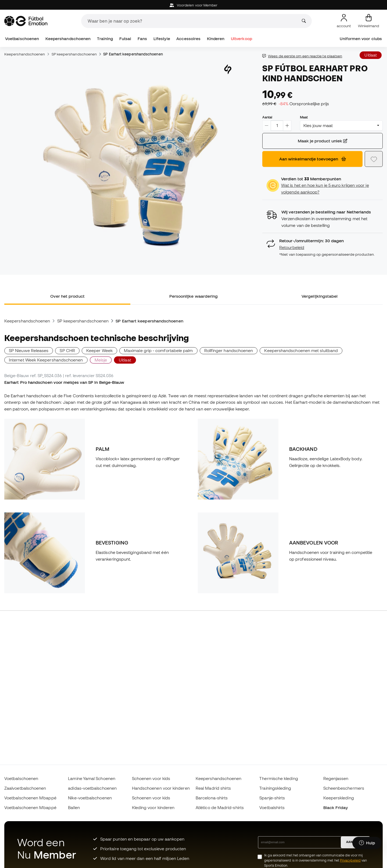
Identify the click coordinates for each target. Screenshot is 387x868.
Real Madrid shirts (213, 788)
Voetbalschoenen (22, 39)
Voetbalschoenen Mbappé (30, 798)
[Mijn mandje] (369, 21)
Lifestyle (162, 39)
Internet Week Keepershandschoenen (46, 360)
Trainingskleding (275, 788)
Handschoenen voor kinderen (161, 788)
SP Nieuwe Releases (29, 350)
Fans (142, 39)
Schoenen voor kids (151, 778)
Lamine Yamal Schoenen (92, 778)
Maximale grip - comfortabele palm (158, 350)
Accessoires (188, 39)
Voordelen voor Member (194, 5)
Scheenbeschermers (344, 788)
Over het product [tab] (67, 296)
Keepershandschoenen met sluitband (301, 350)
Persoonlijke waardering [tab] (194, 296)
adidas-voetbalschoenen (92, 788)
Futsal (125, 39)
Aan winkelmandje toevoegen (313, 159)
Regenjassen (336, 778)
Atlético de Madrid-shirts (220, 807)
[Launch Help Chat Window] (367, 843)
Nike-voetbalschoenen (90, 798)
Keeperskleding (339, 798)
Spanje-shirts (272, 798)
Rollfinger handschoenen (229, 350)
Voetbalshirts (272, 807)
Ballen (74, 807)
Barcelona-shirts (212, 798)
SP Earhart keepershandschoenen (133, 54)
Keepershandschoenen (68, 39)
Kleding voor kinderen (153, 807)
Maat (304, 117)
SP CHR (67, 350)
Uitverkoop (241, 39)
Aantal (267, 117)
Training (105, 39)
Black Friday (336, 807)
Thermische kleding (279, 778)
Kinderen (216, 39)
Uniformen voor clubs (361, 39)
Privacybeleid (350, 860)
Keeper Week (99, 350)
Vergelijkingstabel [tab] (320, 296)
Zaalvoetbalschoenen (25, 788)
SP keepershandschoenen (74, 54)
